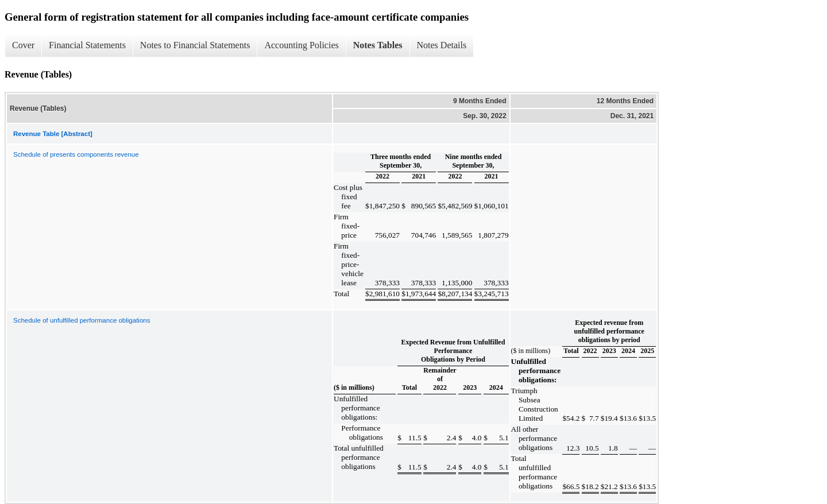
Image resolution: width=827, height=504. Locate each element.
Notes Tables (378, 45)
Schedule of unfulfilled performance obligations (82, 320)
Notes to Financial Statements (195, 45)
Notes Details (442, 45)
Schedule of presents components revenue (76, 154)
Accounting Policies (301, 45)
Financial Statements (87, 45)
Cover (23, 45)
